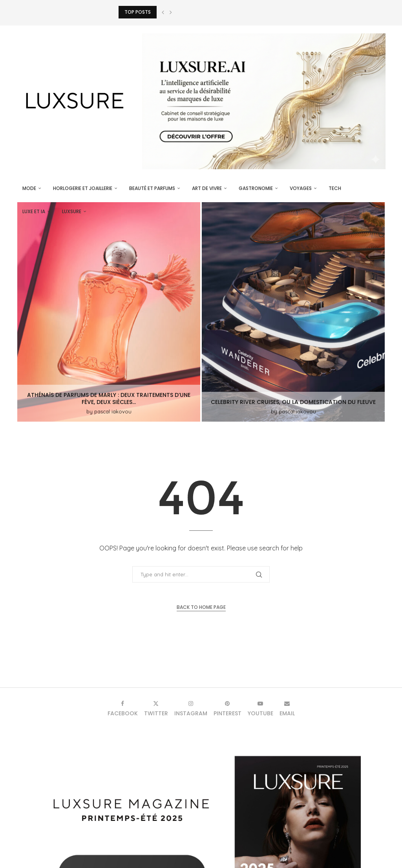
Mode (29, 188)
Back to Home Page (201, 607)
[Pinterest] (227, 708)
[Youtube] (260, 708)
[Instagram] (191, 708)
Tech (335, 188)
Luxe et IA (34, 211)
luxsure (72, 211)
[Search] (382, 235)
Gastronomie (256, 188)
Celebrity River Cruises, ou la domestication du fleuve (293, 402)
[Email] (287, 708)
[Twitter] (156, 708)
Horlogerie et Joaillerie (83, 188)
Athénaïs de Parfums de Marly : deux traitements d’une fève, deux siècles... (109, 398)
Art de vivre (207, 188)
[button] (163, 12)
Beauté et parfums (152, 188)
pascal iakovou (113, 411)
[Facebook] (123, 708)
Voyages (301, 188)
